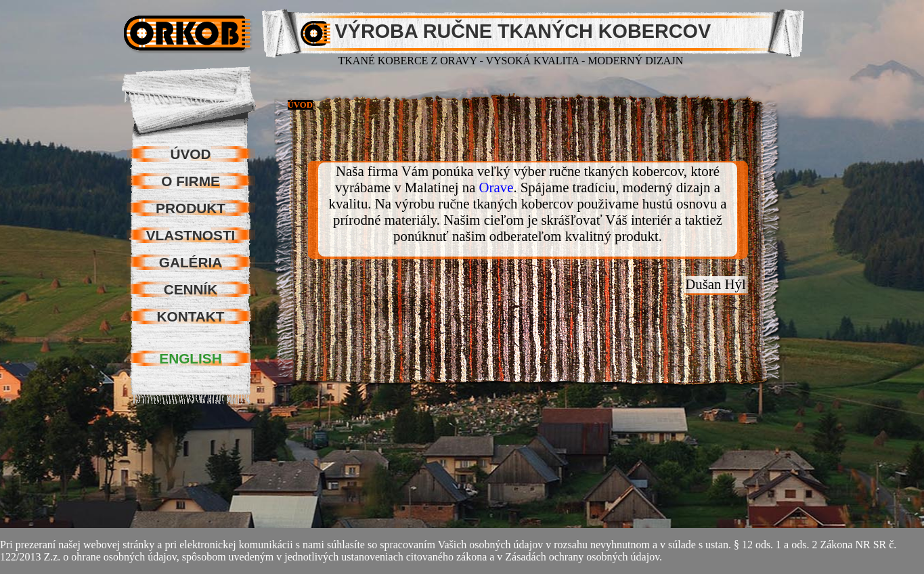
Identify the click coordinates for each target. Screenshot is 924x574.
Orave (497, 187)
